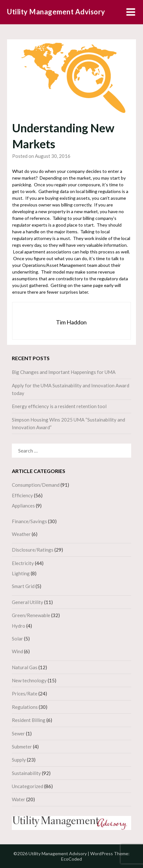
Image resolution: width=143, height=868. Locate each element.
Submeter (22, 747)
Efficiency (22, 495)
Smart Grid (23, 586)
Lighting (21, 573)
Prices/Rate (25, 694)
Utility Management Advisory (56, 12)
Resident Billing (29, 720)
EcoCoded (71, 859)
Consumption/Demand (36, 485)
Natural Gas (25, 667)
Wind (17, 651)
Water (19, 799)
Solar (17, 639)
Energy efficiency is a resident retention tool (59, 406)
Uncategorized (28, 786)
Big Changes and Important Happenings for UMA (64, 372)
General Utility (28, 602)
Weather (21, 534)
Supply (19, 760)
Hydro (19, 626)
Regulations (25, 707)
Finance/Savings (29, 521)
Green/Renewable (31, 615)
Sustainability (26, 773)
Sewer (18, 733)
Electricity (23, 563)
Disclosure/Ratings (33, 550)
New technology (29, 680)
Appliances (23, 506)
